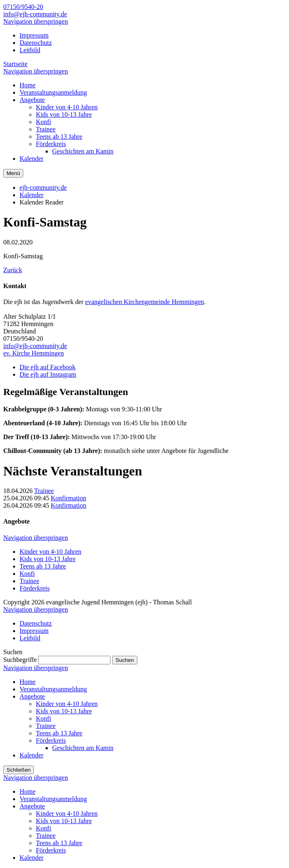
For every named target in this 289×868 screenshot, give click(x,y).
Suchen (125, 660)
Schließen (19, 770)
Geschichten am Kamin (83, 748)
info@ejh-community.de (35, 14)
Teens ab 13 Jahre (43, 566)
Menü (13, 173)
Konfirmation (68, 498)
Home (28, 682)
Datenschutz (36, 43)
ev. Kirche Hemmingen (34, 353)
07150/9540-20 (23, 7)
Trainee (44, 491)
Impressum (34, 35)
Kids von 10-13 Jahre (47, 559)
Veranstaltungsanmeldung (53, 689)
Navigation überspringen (36, 21)
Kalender (32, 195)
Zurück (13, 270)
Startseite (15, 64)
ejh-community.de (43, 188)
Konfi (27, 574)
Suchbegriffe (20, 660)
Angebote (32, 696)
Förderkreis (35, 588)
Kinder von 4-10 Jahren (51, 552)
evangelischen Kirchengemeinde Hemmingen (144, 302)
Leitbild (30, 50)
